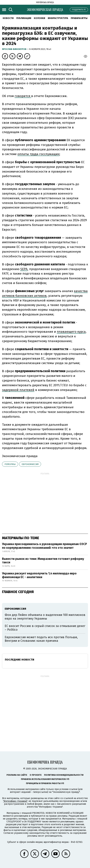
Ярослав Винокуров (14, 49)
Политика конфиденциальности (64, 775)
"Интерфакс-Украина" (15, 801)
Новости (8, 18)
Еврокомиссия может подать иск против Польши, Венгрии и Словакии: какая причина (41, 639)
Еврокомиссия (30, 464)
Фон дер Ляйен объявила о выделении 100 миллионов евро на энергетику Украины (45, 617)
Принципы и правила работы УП (45, 783)
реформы (10, 464)
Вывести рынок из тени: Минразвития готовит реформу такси (43, 561)
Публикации (24, 18)
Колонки (39, 18)
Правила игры (79, 18)
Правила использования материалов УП (45, 779)
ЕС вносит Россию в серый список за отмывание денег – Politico (45, 628)
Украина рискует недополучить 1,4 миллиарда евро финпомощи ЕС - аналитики (39, 575)
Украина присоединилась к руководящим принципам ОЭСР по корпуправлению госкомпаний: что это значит (44, 546)
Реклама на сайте (17, 775)
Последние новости (20, 660)
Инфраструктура (58, 18)
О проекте (36, 775)
